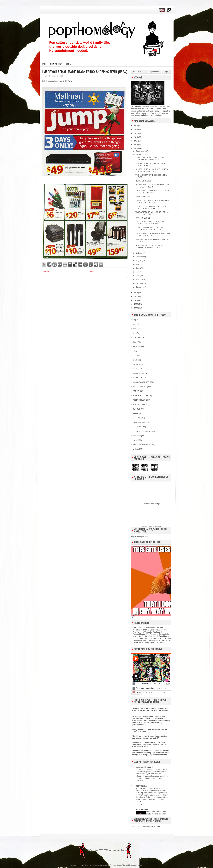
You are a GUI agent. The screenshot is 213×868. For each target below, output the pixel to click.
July (138, 264)
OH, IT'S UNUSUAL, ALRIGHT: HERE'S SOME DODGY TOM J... (152, 170)
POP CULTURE (139, 404)
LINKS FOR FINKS (56, 64)
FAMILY (136, 346)
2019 (136, 126)
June (138, 268)
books (135, 329)
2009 (136, 304)
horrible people (139, 373)
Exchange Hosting (135, 865)
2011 (136, 296)
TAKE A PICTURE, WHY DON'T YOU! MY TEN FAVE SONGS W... (152, 213)
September (141, 257)
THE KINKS (137, 427)
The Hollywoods (139, 422)
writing (135, 449)
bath (134, 324)
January (139, 287)
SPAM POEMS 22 (143, 196)
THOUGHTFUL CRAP (142, 431)
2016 (136, 137)
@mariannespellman (139, 536)
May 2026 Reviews (154, 812)
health (135, 369)
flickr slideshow (156, 526)
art (134, 320)
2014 (136, 145)
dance (135, 342)
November (140, 155)
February (140, 283)
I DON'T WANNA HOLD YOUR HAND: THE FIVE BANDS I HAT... (153, 235)
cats (134, 333)
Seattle (135, 413)
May (138, 272)
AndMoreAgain (142, 809)
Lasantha (106, 865)
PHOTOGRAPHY (140, 387)
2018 (136, 129)
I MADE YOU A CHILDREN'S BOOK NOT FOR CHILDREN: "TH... (152, 192)
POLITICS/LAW (139, 400)
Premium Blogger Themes (119, 865)
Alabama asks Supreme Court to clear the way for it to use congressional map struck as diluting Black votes (152, 790)
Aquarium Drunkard (144, 767)
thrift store (137, 436)
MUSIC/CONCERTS (141, 382)
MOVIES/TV (138, 378)
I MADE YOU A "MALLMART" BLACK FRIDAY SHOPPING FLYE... (151, 158)
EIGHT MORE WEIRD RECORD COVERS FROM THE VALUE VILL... (153, 201)
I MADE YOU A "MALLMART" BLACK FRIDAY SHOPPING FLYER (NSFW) (84, 72)
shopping (136, 418)
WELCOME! (138, 72)
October (139, 253)
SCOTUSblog (141, 786)
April (138, 276)
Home (44, 64)
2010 (136, 300)
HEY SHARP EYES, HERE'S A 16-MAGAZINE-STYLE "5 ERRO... (149, 246)
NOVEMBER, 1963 (143, 181)
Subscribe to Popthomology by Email (146, 826)
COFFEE (136, 338)
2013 (136, 149)
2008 (136, 308)
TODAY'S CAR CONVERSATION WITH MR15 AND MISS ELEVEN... (151, 207)
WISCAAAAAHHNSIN (142, 445)
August (139, 260)
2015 (136, 141)
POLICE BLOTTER (140, 396)
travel (135, 440)
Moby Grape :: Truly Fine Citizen (148, 769)
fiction (135, 351)
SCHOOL (136, 409)
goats (135, 360)
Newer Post (46, 271)
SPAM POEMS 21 (143, 218)
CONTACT (69, 64)
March (139, 280)
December (140, 151)
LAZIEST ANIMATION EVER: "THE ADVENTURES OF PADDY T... (150, 229)
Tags (166, 72)
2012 (136, 293)
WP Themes (86, 865)
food (134, 355)
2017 (136, 133)
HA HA (135, 364)
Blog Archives (153, 72)
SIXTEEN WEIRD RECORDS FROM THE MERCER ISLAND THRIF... (152, 223)
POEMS (136, 391)
